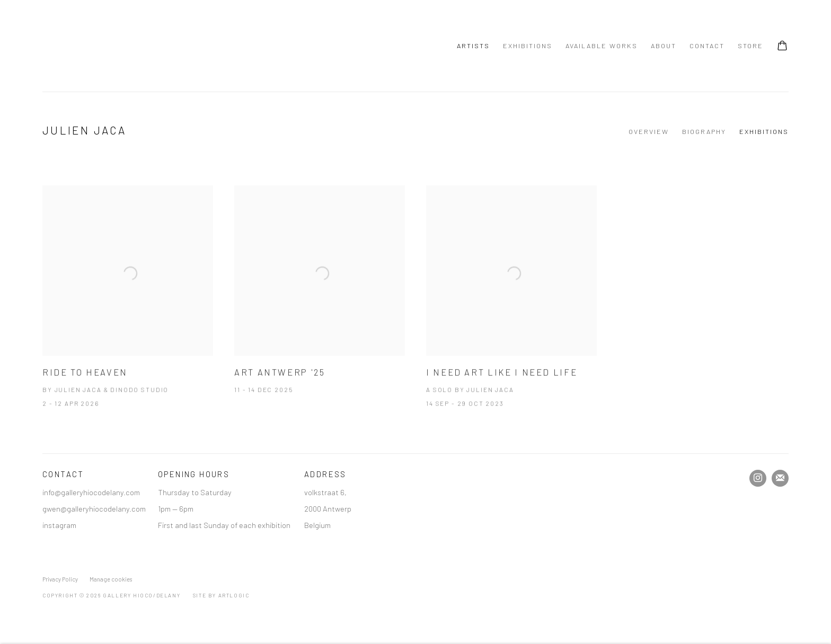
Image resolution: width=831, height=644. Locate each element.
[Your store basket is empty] (782, 47)
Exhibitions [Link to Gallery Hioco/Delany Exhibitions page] (528, 46)
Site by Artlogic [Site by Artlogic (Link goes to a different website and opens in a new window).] (221, 595)
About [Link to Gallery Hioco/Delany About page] (664, 46)
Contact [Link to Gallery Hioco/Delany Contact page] (707, 46)
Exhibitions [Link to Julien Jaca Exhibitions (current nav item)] (764, 131)
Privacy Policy (60, 579)
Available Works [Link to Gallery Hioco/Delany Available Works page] (602, 46)
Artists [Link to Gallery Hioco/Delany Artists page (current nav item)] (473, 46)
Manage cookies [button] (111, 579)
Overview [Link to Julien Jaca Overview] (649, 131)
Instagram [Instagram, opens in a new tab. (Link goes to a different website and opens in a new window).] (758, 478)
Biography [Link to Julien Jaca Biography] (704, 131)
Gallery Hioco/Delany (95, 46)
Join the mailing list (780, 478)
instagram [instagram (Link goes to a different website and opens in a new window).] (59, 525)
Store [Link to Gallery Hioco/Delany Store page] (750, 46)
